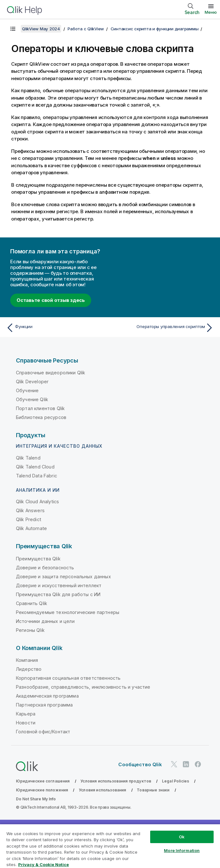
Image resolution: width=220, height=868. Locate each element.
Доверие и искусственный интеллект (59, 585)
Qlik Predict (29, 519)
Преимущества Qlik (38, 559)
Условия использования (102, 790)
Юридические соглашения (43, 781)
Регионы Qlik (30, 630)
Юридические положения (42, 790)
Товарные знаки (153, 790)
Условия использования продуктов (116, 781)
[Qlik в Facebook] (198, 764)
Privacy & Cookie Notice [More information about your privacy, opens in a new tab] (44, 864)
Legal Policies (176, 781)
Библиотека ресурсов (41, 417)
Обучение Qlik (32, 399)
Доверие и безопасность (45, 568)
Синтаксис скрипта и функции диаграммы (155, 29)
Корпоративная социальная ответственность (68, 678)
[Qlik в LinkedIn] (186, 764)
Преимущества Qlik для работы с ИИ (58, 594)
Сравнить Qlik (32, 603)
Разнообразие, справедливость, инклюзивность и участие (83, 687)
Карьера (26, 714)
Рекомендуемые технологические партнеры (68, 612)
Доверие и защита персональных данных (63, 576)
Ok (182, 837)
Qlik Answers (30, 510)
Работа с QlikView (86, 29)
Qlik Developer (32, 382)
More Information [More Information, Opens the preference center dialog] (182, 850)
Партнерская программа (44, 705)
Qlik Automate (31, 528)
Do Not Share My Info (36, 799)
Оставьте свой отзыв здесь (51, 300)
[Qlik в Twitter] (174, 764)
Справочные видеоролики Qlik (51, 373)
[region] (110, 846)
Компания (27, 660)
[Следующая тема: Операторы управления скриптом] (164, 328)
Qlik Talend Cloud (35, 467)
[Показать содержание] (13, 29)
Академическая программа (47, 696)
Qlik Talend (28, 458)
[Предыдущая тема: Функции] (56, 328)
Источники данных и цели (45, 621)
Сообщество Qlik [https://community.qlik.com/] (140, 764)
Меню (211, 12)
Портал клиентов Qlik (40, 408)
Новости (26, 723)
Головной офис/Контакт (43, 732)
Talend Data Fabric (37, 476)
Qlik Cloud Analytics (37, 501)
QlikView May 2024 (41, 29)
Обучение (27, 390)
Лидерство (29, 669)
